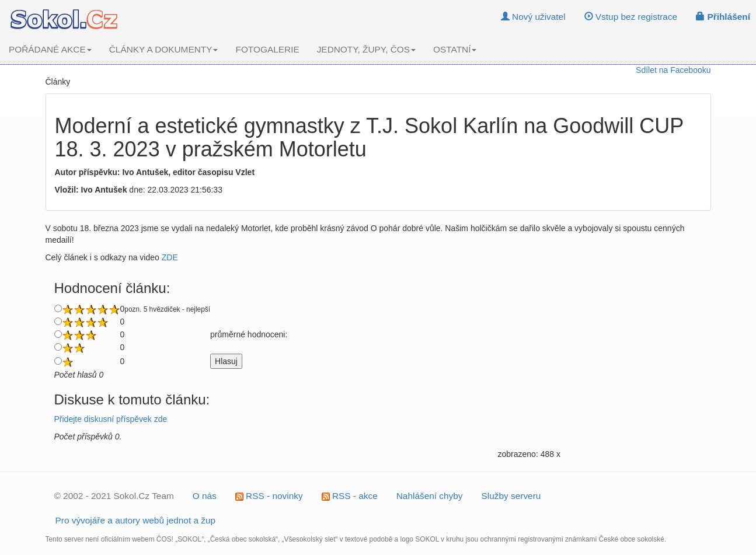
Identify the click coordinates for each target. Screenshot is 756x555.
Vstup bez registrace (631, 17)
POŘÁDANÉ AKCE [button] (50, 49)
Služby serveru (511, 496)
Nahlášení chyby (430, 496)
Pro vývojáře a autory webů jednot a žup (136, 520)
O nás (205, 496)
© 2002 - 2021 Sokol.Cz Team (114, 496)
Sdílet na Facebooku (673, 70)
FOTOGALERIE (267, 49)
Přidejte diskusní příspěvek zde (111, 419)
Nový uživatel (533, 17)
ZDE (170, 257)
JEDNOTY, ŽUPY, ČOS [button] (366, 49)
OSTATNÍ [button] (455, 49)
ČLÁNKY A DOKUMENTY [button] (164, 49)
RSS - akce (350, 496)
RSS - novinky (269, 496)
